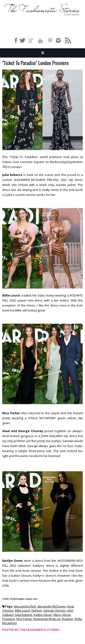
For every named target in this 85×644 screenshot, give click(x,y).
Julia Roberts (24, 615)
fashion (37, 610)
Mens (57, 615)
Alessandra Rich (25, 606)
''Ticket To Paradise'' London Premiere (35, 63)
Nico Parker (24, 619)
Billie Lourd (22, 610)
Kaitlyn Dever (43, 615)
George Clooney (55, 610)
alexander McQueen (52, 606)
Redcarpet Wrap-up (47, 619)
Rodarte (67, 619)
